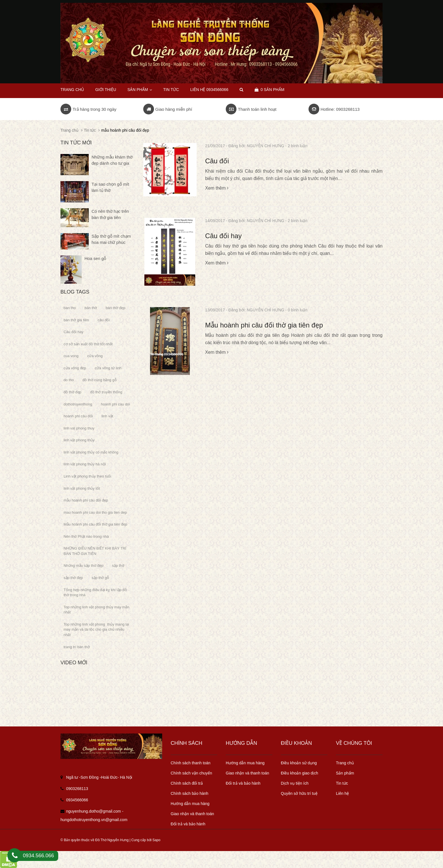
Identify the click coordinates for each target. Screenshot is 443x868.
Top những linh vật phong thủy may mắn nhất (96, 610)
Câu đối (217, 161)
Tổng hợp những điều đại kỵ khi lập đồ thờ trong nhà (95, 593)
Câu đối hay (223, 236)
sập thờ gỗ (100, 578)
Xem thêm (217, 188)
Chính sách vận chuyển (191, 773)
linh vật (107, 416)
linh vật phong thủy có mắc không (91, 452)
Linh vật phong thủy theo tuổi (87, 476)
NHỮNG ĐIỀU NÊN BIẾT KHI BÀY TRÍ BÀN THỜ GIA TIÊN (95, 551)
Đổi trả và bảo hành (188, 824)
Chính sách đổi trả (187, 783)
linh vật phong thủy (79, 440)
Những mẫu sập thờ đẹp (83, 566)
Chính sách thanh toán (191, 763)
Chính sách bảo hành (189, 793)
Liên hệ (342, 793)
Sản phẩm (140, 90)
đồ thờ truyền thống (106, 392)
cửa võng (95, 356)
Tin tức (171, 90)
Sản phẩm (345, 773)
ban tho (70, 308)
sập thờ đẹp (73, 578)
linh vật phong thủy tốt (82, 488)
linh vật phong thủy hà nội (85, 464)
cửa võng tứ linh (108, 368)
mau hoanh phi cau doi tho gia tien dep (95, 512)
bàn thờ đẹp (115, 308)
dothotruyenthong (78, 404)
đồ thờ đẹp (72, 392)
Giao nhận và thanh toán (192, 814)
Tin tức (342, 783)
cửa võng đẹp (75, 368)
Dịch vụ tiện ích (295, 783)
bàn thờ (91, 308)
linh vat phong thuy (79, 428)
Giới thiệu (106, 90)
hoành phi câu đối (78, 416)
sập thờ (118, 566)
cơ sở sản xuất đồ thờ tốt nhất (88, 344)
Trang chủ (345, 763)
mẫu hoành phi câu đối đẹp (86, 500)
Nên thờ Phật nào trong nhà (86, 536)
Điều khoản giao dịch (299, 773)
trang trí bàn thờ (77, 647)
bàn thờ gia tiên (76, 320)
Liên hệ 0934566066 (209, 90)
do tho (69, 380)
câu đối (104, 320)
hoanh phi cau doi (115, 404)
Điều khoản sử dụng (299, 763)
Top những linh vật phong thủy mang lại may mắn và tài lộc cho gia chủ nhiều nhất (96, 630)
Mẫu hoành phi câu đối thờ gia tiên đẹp (264, 325)
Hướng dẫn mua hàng (190, 804)
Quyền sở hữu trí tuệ (299, 793)
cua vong (71, 356)
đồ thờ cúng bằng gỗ (100, 380)
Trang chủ (72, 90)
